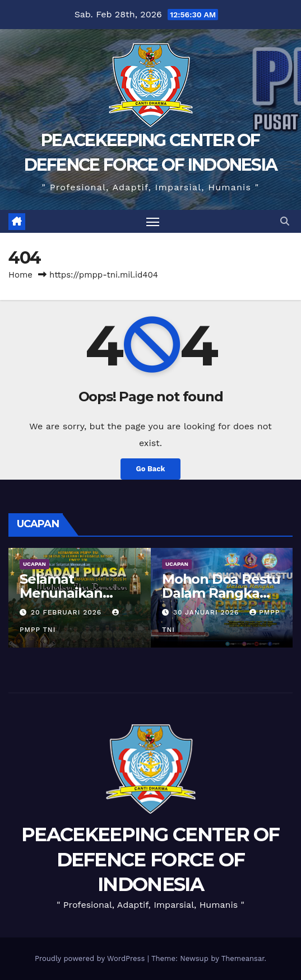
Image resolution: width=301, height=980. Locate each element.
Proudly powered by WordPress (91, 958)
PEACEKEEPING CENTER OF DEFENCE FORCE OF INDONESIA (150, 859)
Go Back (151, 469)
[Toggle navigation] (153, 222)
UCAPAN (34, 564)
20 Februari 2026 (68, 612)
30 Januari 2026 (207, 612)
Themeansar (243, 958)
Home (20, 275)
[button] (285, 221)
